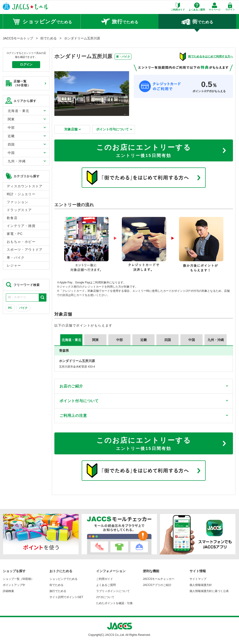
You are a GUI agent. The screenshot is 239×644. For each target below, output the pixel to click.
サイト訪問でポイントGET (66, 597)
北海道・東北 (71, 340)
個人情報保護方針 (201, 585)
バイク (23, 308)
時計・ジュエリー (21, 194)
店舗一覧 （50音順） (18, 83)
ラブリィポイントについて (113, 591)
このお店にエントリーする (144, 151)
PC (10, 308)
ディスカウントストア (25, 186)
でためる (42, 22)
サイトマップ (198, 579)
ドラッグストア (19, 210)
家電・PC (15, 234)
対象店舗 (73, 129)
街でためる (56, 585)
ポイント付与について (114, 129)
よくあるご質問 (106, 585)
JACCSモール (25, 6)
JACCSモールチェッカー (159, 579)
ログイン (26, 64)
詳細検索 (8, 591)
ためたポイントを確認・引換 (114, 603)
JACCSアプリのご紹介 (157, 585)
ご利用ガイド (105, 579)
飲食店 (12, 218)
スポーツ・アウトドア (25, 250)
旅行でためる (58, 591)
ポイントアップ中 (14, 585)
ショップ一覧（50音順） (18, 579)
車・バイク (16, 258)
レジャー (14, 265)
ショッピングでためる (63, 579)
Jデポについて (105, 597)
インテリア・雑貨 (21, 226)
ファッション (18, 202)
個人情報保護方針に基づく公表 (209, 591)
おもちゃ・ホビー (21, 242)
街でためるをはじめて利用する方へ (211, 56)
